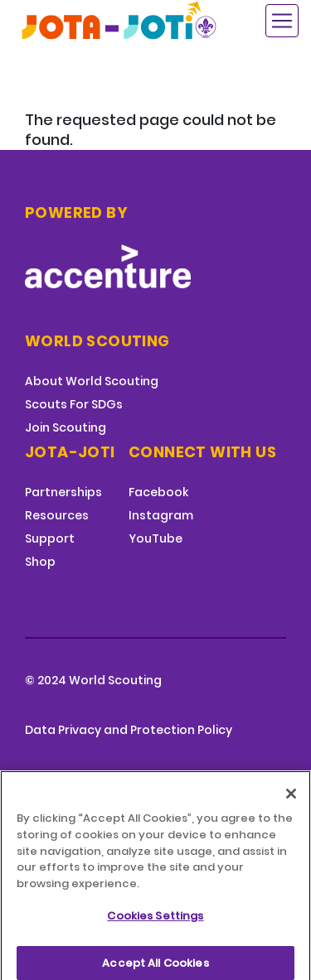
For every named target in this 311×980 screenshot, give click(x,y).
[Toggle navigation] (282, 21)
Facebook (158, 492)
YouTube (155, 538)
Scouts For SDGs (74, 404)
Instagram (161, 515)
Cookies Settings (155, 922)
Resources (57, 515)
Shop (40, 562)
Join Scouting (66, 427)
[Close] (291, 801)
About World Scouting (92, 381)
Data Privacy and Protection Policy (129, 730)
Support (50, 538)
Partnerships (63, 492)
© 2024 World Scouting (93, 680)
